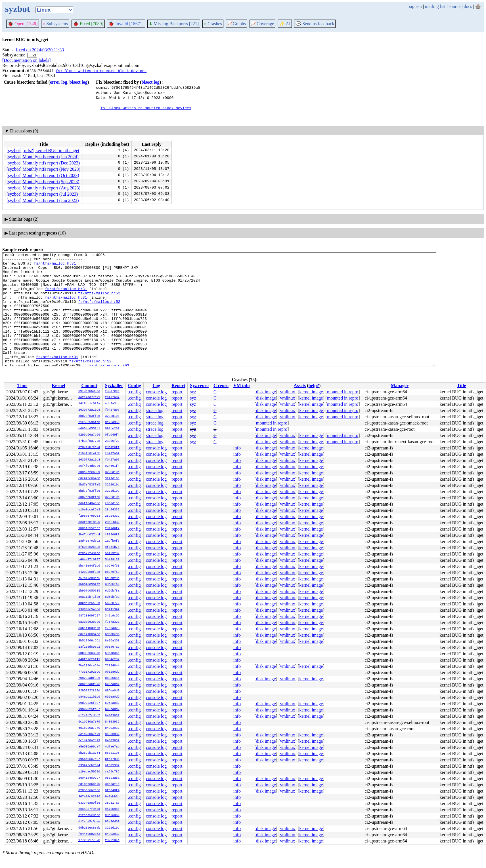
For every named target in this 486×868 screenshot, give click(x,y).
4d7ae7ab (112, 747)
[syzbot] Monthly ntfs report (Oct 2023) (43, 175)
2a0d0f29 (112, 441)
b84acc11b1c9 (89, 697)
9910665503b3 (89, 391)
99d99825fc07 (89, 703)
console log (156, 392)
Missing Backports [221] (174, 24)
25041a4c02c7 (89, 778)
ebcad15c (112, 504)
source (455, 6)
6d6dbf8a (112, 578)
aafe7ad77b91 (89, 398)
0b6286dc (112, 672)
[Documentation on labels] (27, 60)
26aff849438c (89, 504)
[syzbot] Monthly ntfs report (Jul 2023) (42, 194)
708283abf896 (89, 678)
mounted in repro (343, 392)
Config (135, 386)
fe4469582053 (89, 834)
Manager (400, 386)
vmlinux (287, 392)
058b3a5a (112, 778)
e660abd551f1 (89, 429)
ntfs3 (32, 55)
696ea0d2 (112, 685)
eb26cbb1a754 (89, 753)
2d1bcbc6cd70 (89, 784)
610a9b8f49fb (89, 454)
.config (134, 392)
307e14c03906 (89, 797)
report (177, 392)
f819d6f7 (112, 529)
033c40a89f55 (89, 803)
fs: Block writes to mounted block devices (101, 71)
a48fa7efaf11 (89, 660)
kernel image (311, 392)
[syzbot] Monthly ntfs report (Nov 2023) (43, 169)
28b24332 (112, 510)
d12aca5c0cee (89, 816)
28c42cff (112, 447)
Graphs (236, 24)
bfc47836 (112, 759)
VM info (241, 386)
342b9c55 (112, 616)
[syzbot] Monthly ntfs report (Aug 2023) (43, 188)
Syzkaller (114, 386)
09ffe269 (112, 429)
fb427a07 (112, 398)
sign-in (415, 6)
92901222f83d (89, 691)
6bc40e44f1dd (89, 566)
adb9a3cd (112, 404)
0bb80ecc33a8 (89, 653)
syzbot (17, 9)
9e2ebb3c (112, 797)
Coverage (262, 24)
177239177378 (89, 840)
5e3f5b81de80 (89, 522)
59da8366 (112, 653)
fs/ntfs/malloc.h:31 (55, 266)
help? (314, 386)
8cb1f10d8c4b (89, 628)
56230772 (112, 603)
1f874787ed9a (89, 447)
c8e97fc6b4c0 (89, 479)
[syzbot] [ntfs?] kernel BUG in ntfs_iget (43, 150)
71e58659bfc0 (89, 423)
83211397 (112, 610)
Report (178, 386)
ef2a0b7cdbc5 (89, 716)
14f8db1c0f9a (89, 404)
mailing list (435, 6)
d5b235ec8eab (89, 828)
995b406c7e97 (89, 759)
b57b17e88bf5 (89, 578)
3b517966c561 (89, 641)
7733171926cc (89, 672)
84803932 (112, 716)
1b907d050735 (89, 585)
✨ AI (285, 24)
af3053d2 (112, 766)
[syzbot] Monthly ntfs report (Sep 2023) (43, 182)
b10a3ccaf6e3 (89, 510)
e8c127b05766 (89, 635)
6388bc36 (112, 635)
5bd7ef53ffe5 (89, 416)
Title (462, 386)
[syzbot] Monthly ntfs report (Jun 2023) (43, 200)
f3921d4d (112, 840)
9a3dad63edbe (89, 622)
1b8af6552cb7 (89, 529)
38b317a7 (112, 803)
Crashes (213, 24)
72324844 (112, 666)
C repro (221, 386)
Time (22, 386)
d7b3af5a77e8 (89, 441)
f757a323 (112, 622)
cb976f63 (112, 566)
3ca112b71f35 (89, 597)
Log (156, 386)
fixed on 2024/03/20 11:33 (40, 50)
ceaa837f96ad (89, 809)
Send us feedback (315, 24)
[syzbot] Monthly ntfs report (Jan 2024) (43, 157)
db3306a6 (112, 678)
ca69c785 (112, 772)
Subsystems (55, 24)
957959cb (112, 809)
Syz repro (199, 386)
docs (468, 6)
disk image (266, 392)
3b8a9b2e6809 (89, 472)
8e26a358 (112, 423)
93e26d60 (112, 816)
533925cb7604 (89, 766)
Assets (300, 386)
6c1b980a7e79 (89, 722)
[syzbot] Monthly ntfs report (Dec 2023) (43, 163)
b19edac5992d (89, 772)
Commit (89, 386)
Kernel (58, 386)
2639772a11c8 (89, 410)
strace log (155, 410)
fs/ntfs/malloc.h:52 (99, 301)
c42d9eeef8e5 (89, 572)
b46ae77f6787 (89, 560)
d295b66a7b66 (89, 435)
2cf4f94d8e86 (89, 466)
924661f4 (112, 466)
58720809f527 (89, 616)
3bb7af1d (112, 784)
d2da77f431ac (89, 554)
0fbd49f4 (112, 435)
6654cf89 (112, 660)
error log (58, 82)
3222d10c (112, 416)
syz (193, 392)
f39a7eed (112, 391)
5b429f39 (112, 554)
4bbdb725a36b (89, 603)
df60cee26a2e (89, 547)
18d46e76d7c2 (89, 541)
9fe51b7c (112, 547)
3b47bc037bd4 (89, 535)
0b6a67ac (112, 647)
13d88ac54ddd (89, 610)
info (237, 448)
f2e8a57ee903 (89, 516)
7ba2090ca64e (89, 666)
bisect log (78, 82)
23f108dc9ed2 (89, 647)
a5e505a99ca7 (89, 747)
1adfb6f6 (112, 541)
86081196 (112, 753)
